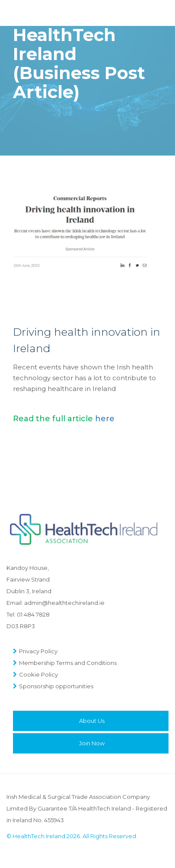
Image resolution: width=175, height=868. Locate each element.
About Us (92, 721)
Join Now (92, 743)
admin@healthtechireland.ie (64, 603)
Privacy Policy (38, 651)
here (105, 419)
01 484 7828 (33, 614)
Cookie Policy (38, 674)
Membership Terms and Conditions (68, 663)
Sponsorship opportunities (56, 686)
